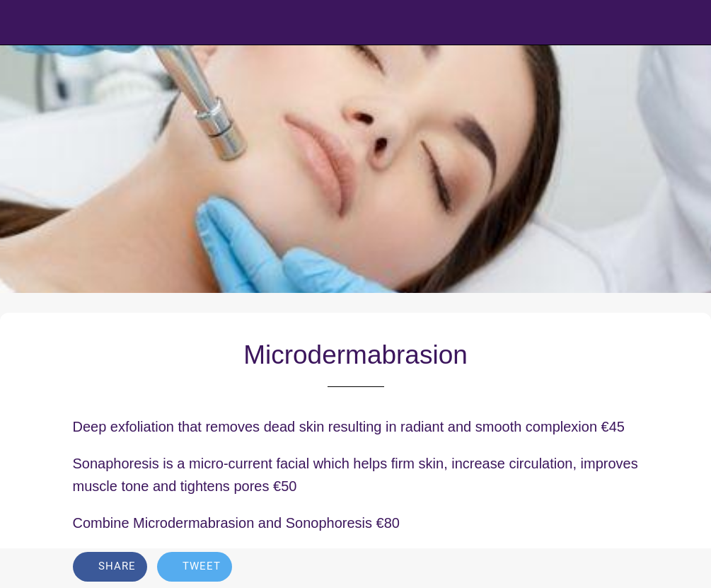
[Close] (23, 23)
